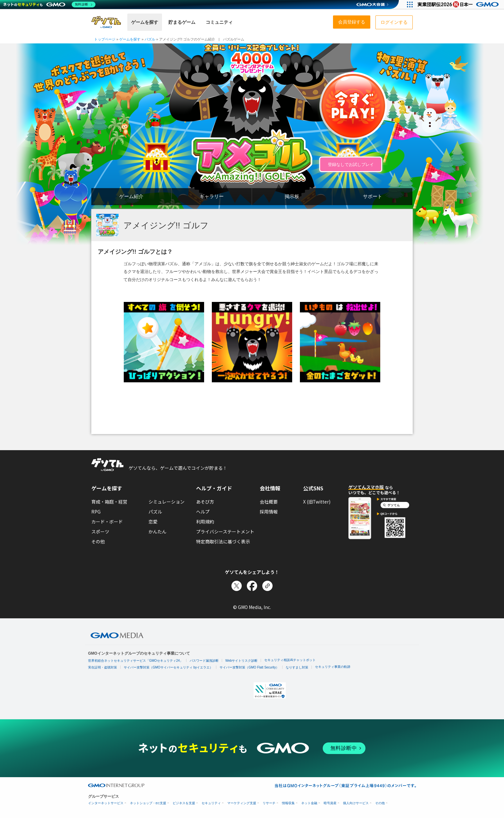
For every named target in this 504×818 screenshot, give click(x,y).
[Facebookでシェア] (252, 586)
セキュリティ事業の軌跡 (333, 667)
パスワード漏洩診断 (204, 661)
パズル (155, 512)
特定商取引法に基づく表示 (223, 541)
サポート (373, 196)
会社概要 (269, 502)
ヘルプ (203, 512)
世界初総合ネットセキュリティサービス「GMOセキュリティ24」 (135, 661)
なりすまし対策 (297, 667)
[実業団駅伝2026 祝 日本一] (459, 5)
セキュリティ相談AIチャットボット (290, 660)
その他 (98, 541)
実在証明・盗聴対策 (103, 667)
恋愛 (153, 522)
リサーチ (269, 803)
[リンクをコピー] (267, 586)
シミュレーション (166, 502)
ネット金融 (309, 803)
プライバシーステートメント (225, 532)
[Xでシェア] (237, 586)
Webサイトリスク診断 (241, 661)
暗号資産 (330, 803)
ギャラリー (212, 196)
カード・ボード (107, 522)
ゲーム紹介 (131, 196)
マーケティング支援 (242, 803)
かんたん (157, 532)
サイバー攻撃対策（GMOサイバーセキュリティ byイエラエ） (168, 667)
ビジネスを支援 (184, 803)
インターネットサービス (106, 803)
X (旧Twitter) (317, 502)
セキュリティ (211, 803)
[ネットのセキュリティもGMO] (49, 5)
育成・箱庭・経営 (109, 502)
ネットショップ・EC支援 (148, 803)
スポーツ (100, 532)
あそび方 (205, 502)
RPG (96, 512)
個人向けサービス (356, 803)
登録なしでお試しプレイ (351, 164)
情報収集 (288, 803)
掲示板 (292, 196)
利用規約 (205, 522)
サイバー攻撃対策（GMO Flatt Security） (249, 667)
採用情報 (269, 512)
